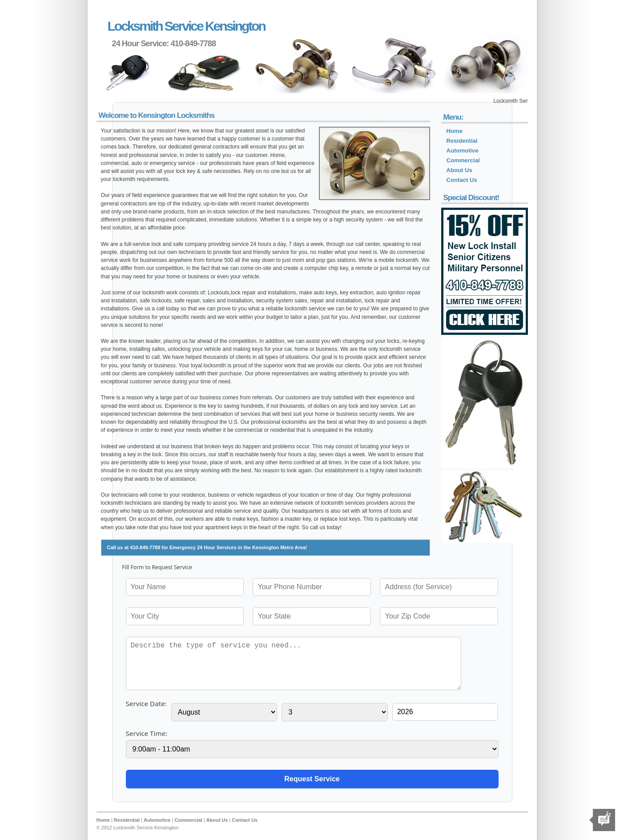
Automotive (463, 151)
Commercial (463, 160)
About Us (459, 170)
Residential (462, 141)
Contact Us (462, 180)
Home (455, 131)
